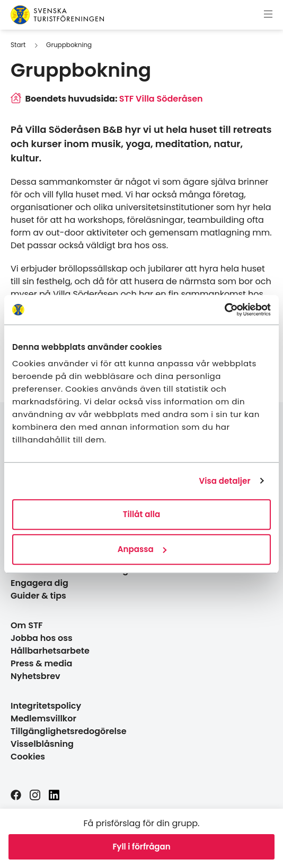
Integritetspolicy (46, 706)
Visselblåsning (42, 744)
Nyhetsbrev (36, 676)
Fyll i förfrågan (141, 847)
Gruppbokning (69, 45)
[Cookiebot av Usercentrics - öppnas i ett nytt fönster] (224, 310)
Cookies (28, 757)
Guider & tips (38, 596)
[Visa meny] (268, 15)
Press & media (41, 663)
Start (18, 45)
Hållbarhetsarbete (50, 651)
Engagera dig (39, 583)
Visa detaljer (224, 481)
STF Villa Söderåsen (161, 99)
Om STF (27, 625)
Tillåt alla (142, 514)
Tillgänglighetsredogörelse (69, 731)
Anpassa (142, 549)
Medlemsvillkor (43, 718)
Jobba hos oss (42, 638)
